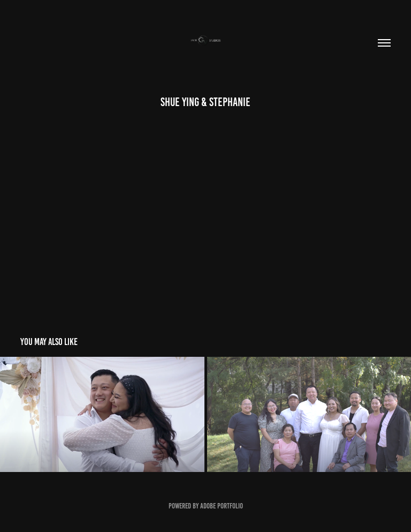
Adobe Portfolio (222, 506)
